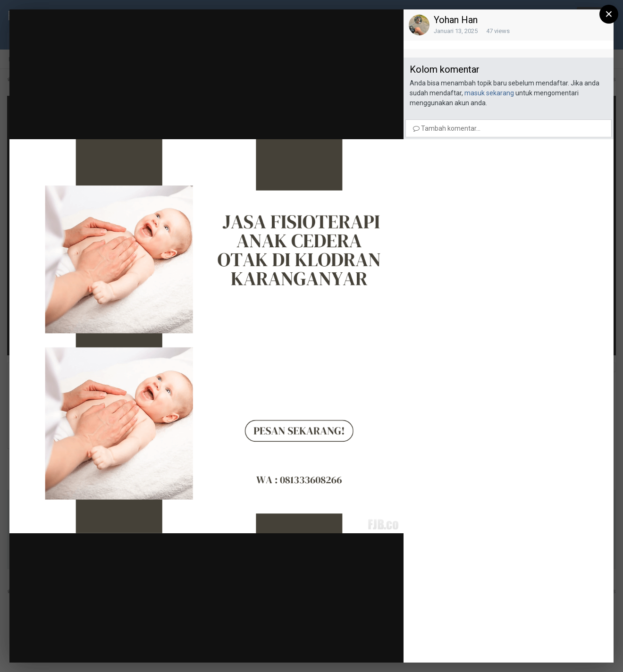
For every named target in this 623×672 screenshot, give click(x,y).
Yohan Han (456, 20)
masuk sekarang (489, 93)
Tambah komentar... (447, 128)
